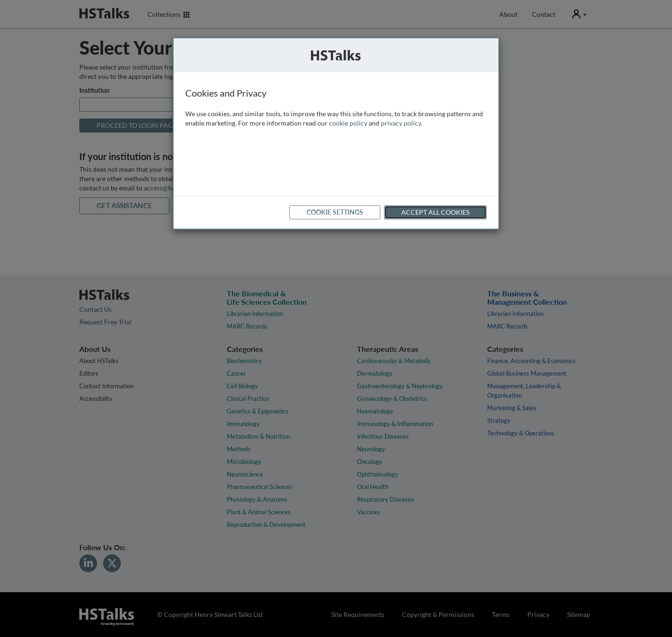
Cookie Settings (335, 212)
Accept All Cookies (435, 212)
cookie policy (348, 123)
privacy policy (401, 123)
